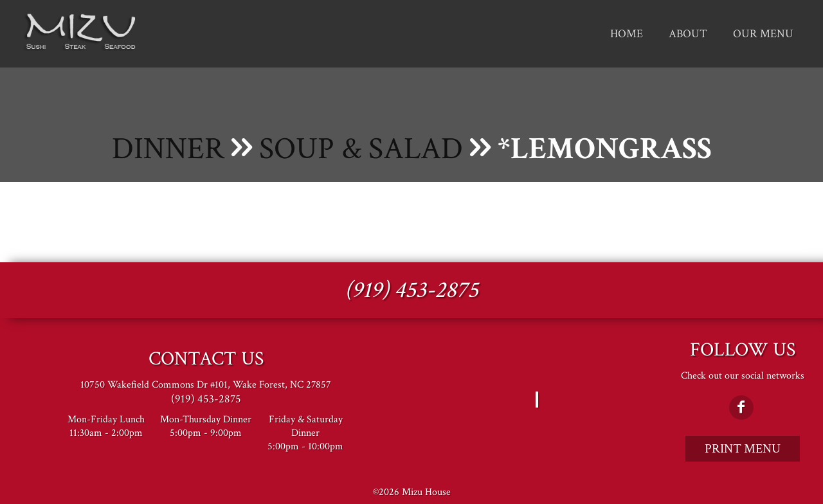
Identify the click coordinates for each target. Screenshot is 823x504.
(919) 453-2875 (411, 290)
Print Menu (743, 449)
